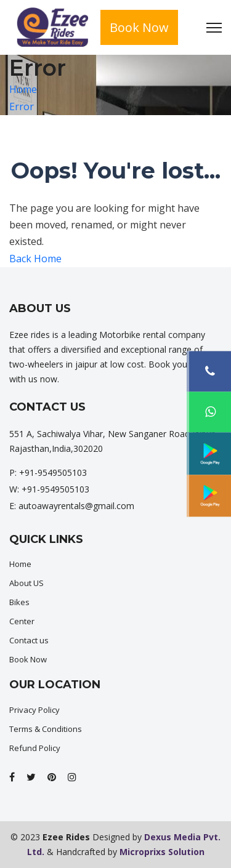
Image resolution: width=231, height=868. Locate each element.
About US (26, 583)
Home (23, 89)
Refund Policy (35, 748)
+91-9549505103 (53, 472)
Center (22, 621)
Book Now (139, 27)
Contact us (29, 640)
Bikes (19, 602)
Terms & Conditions (46, 729)
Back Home (35, 259)
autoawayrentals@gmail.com (76, 506)
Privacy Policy (34, 710)
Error (22, 106)
